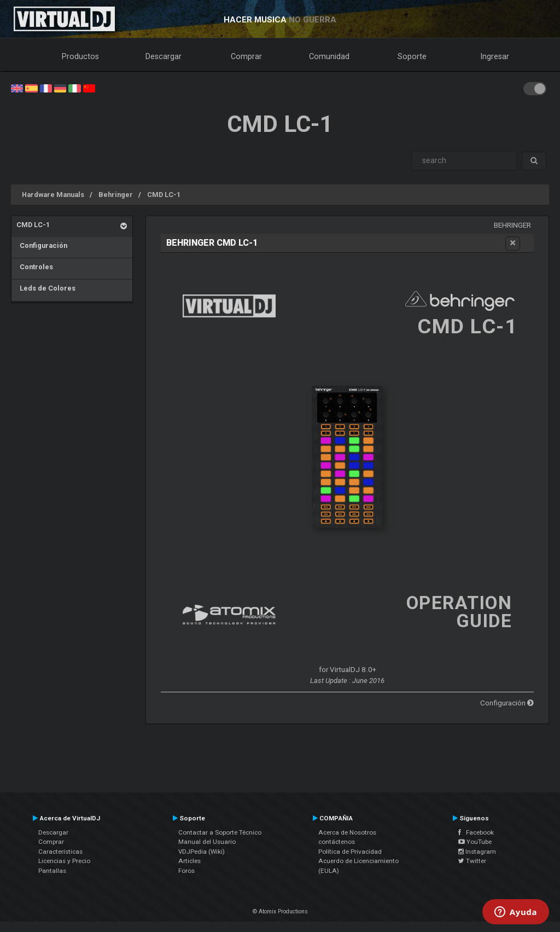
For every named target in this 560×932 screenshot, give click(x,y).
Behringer (116, 195)
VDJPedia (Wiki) (202, 852)
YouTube (475, 842)
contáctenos (337, 842)
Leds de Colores (46, 288)
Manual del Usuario (207, 842)
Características (60, 852)
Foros (186, 871)
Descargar (164, 56)
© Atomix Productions (280, 911)
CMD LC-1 (164, 195)
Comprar (246, 56)
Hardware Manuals (53, 195)
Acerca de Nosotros (347, 832)
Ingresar (495, 56)
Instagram (477, 852)
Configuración (42, 245)
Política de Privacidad (350, 852)
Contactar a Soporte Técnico (220, 832)
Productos (80, 56)
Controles (35, 267)
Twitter (472, 861)
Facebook (476, 832)
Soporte (412, 56)
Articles (189, 861)
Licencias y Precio (64, 861)
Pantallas (52, 871)
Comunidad (329, 56)
